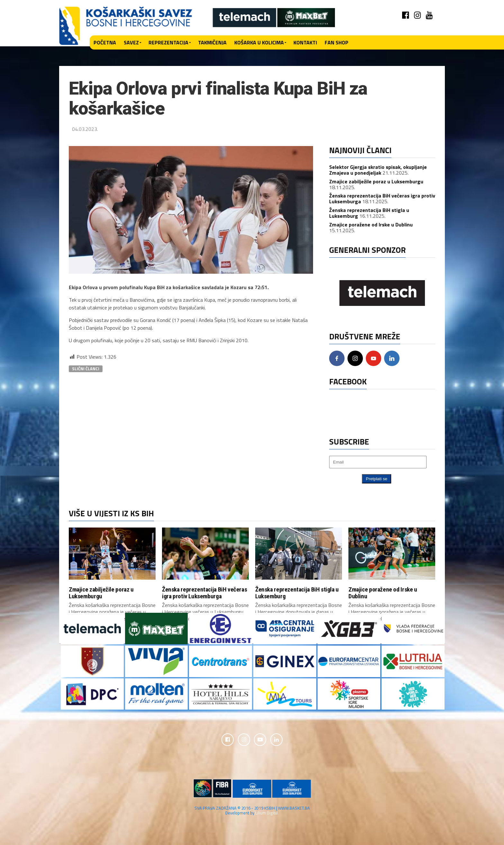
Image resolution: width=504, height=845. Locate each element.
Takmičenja (212, 42)
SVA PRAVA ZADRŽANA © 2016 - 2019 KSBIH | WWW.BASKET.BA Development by (252, 811)
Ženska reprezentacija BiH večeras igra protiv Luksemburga (204, 593)
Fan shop (337, 42)
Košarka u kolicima (259, 42)
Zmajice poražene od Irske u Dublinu (371, 225)
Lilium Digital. (267, 813)
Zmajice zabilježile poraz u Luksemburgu (376, 181)
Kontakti (305, 42)
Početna (105, 42)
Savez (131, 42)
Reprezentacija (168, 42)
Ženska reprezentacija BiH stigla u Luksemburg (297, 593)
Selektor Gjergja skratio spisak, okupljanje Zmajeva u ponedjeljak (378, 170)
